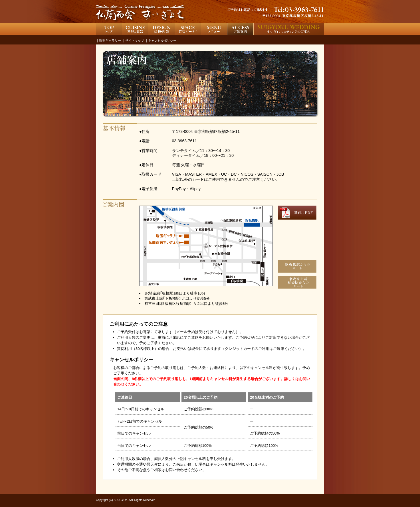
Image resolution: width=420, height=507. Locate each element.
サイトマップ (135, 40)
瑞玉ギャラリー (110, 40)
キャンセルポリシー (162, 40)
